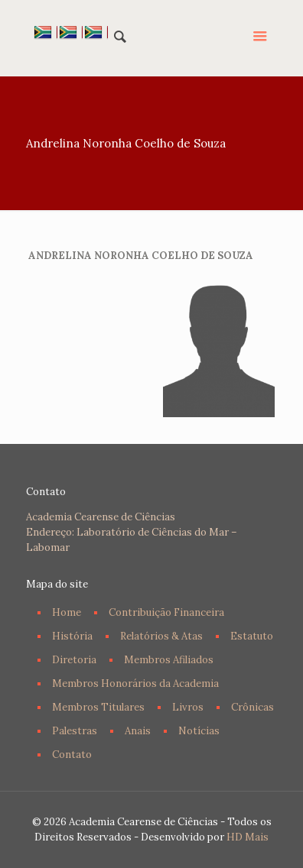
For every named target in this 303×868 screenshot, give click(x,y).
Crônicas (252, 707)
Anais (138, 731)
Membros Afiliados (169, 660)
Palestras (75, 731)
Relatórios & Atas (161, 636)
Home (67, 612)
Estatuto (252, 636)
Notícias (199, 731)
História (72, 636)
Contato (72, 755)
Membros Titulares (98, 707)
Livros (188, 707)
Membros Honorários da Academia (135, 683)
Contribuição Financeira (166, 612)
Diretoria (74, 660)
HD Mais (248, 837)
